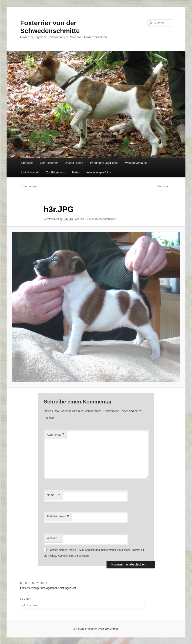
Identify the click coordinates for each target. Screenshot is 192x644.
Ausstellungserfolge (99, 172)
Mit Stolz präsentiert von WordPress (96, 629)
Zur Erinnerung (56, 172)
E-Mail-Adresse (58, 517)
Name (53, 495)
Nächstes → (164, 187)
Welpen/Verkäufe (136, 163)
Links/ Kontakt (30, 172)
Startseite (27, 163)
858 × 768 (86, 219)
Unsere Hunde (74, 163)
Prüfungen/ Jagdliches (104, 163)
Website (52, 538)
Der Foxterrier (49, 163)
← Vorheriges (29, 187)
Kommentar (56, 435)
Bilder (76, 172)
